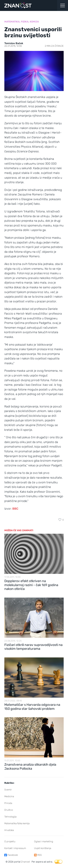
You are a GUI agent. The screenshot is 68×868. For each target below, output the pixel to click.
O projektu (10, 841)
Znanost (25, 862)
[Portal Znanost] (25, 5)
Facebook (13, 855)
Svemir (8, 790)
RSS (40, 855)
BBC (15, 509)
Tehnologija (10, 817)
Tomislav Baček (14, 43)
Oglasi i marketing (44, 841)
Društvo (9, 810)
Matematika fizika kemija (17, 823)
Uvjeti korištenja (43, 848)
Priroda (8, 803)
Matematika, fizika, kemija (22, 22)
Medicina (9, 796)
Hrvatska (9, 830)
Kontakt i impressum (15, 848)
